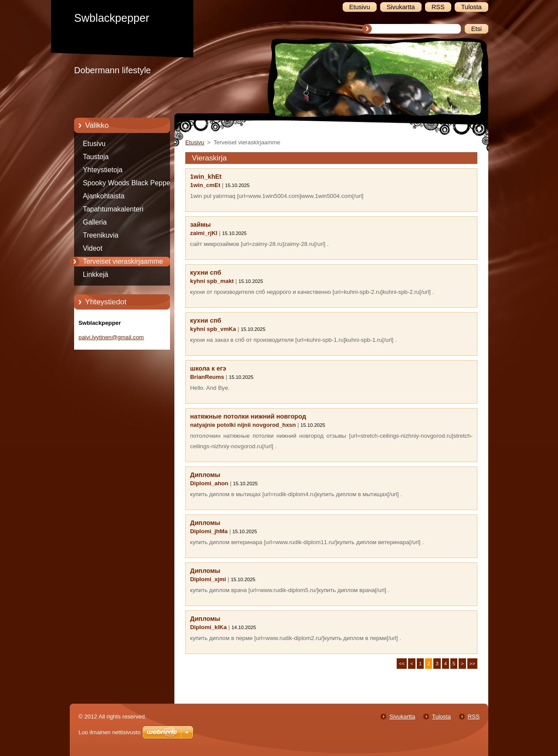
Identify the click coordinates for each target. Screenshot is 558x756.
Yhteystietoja (103, 170)
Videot (93, 248)
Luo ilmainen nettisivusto (109, 732)
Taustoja (96, 157)
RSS (474, 717)
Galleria (95, 222)
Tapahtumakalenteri (113, 209)
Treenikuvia (101, 235)
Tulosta (441, 717)
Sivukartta (402, 717)
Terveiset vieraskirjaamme (123, 261)
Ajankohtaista (104, 196)
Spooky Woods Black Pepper (128, 183)
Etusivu (94, 144)
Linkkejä (95, 274)
